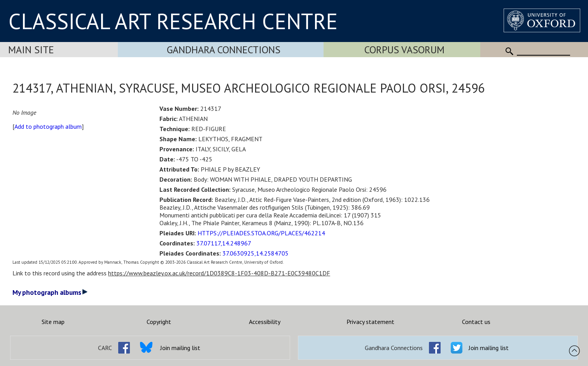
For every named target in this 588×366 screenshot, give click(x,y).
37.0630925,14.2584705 (255, 253)
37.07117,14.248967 (224, 243)
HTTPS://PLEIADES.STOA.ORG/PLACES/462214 (261, 233)
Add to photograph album (48, 126)
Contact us (476, 322)
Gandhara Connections (224, 50)
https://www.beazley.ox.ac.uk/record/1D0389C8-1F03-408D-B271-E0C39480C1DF (219, 273)
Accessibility (265, 322)
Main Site (31, 50)
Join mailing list (180, 348)
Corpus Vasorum (404, 50)
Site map (53, 322)
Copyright (159, 322)
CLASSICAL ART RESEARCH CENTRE (173, 21)
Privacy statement (370, 322)
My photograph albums (50, 292)
